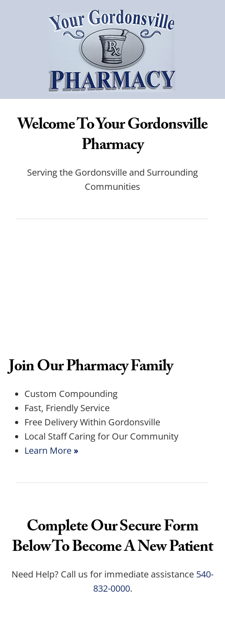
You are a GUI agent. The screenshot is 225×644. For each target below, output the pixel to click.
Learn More (51, 450)
